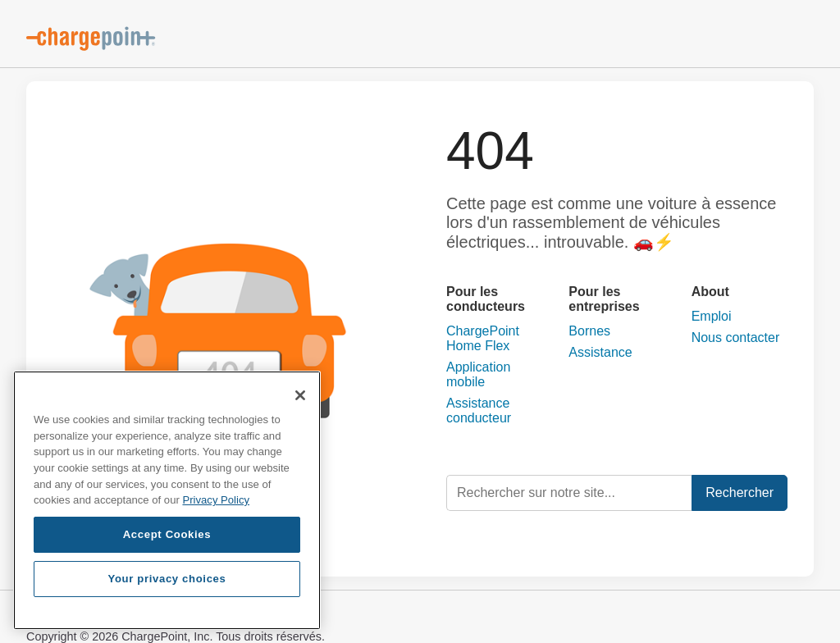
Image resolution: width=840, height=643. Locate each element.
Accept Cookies (167, 534)
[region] (167, 500)
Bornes (589, 331)
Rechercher (740, 493)
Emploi (712, 316)
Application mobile (478, 374)
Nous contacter (736, 337)
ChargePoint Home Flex (483, 338)
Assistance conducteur (479, 410)
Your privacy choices (167, 579)
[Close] (300, 395)
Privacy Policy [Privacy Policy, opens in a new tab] (216, 500)
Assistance (600, 352)
